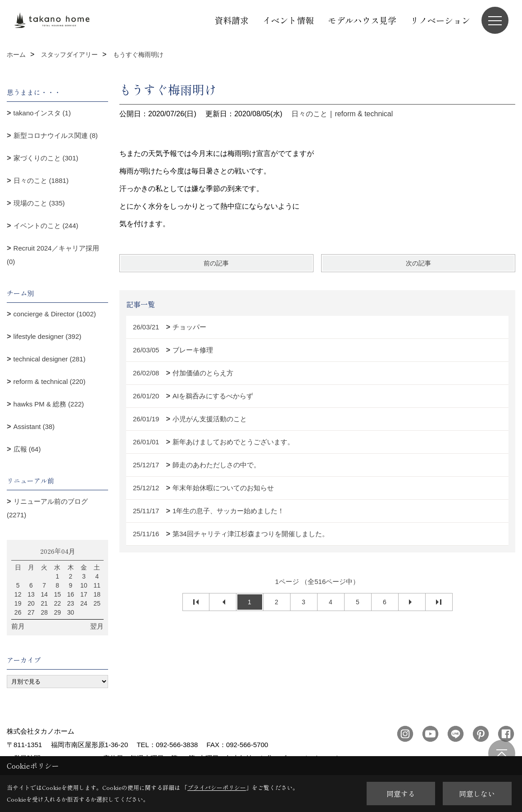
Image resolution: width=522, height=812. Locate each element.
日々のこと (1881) (41, 180)
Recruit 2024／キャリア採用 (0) (53, 255)
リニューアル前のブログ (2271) (47, 508)
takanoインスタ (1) (42, 113)
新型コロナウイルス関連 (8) (56, 135)
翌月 (97, 626)
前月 (18, 626)
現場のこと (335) (39, 203)
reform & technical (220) (50, 381)
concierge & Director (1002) (55, 314)
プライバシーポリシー (217, 787)
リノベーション (440, 20)
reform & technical (364, 114)
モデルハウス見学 (362, 20)
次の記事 (418, 263)
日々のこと (309, 114)
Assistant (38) (34, 427)
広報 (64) (27, 449)
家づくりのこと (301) (46, 158)
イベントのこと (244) (46, 226)
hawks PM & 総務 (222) (49, 404)
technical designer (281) (50, 359)
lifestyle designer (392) (48, 336)
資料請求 (231, 20)
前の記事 (216, 263)
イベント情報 (288, 20)
